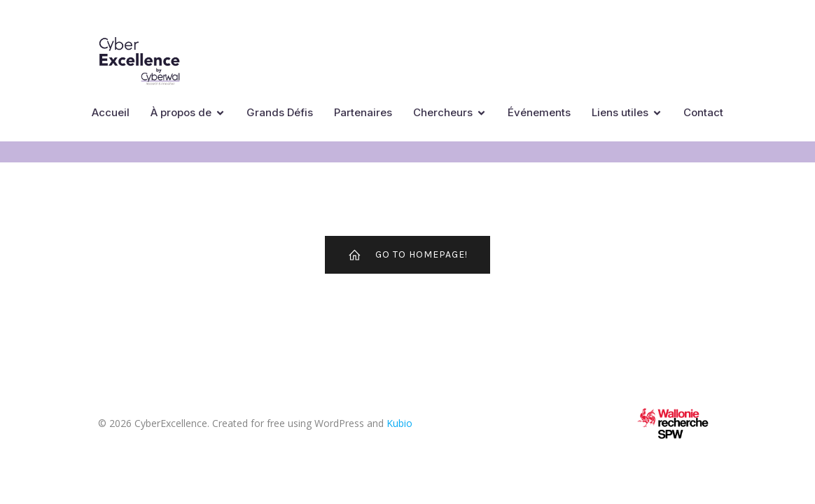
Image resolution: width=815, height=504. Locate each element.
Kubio (399, 423)
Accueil (111, 112)
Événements (539, 112)
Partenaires (363, 112)
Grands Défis (280, 112)
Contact (703, 112)
